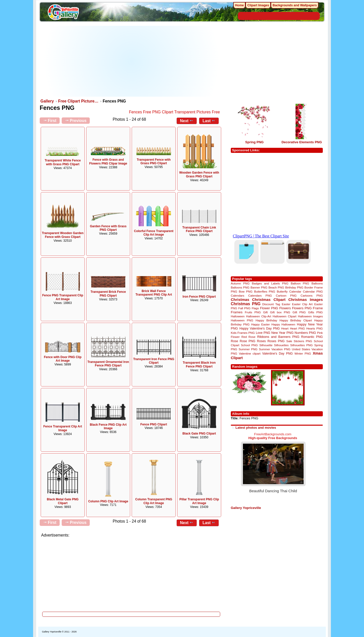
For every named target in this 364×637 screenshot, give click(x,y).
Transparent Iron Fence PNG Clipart (154, 361)
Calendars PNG (260, 295)
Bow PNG (246, 291)
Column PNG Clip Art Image (108, 501)
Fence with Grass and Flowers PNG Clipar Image (108, 162)
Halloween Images (310, 316)
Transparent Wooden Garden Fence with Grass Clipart (63, 235)
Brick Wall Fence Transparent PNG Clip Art (154, 293)
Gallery (47, 101)
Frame (318, 308)
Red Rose (248, 337)
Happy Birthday (266, 320)
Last (209, 121)
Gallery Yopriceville (246, 508)
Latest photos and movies (256, 428)
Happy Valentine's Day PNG (260, 328)
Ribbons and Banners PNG (278, 337)
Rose (234, 341)
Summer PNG (248, 349)
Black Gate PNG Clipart (199, 434)
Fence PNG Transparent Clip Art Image (63, 297)
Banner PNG (259, 287)
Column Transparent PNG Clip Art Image (154, 501)
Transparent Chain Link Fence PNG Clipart (199, 229)
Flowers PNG (302, 308)
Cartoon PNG (286, 295)
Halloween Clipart (285, 316)
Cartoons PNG (312, 295)
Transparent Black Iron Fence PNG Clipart (199, 365)
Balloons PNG (240, 287)
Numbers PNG (305, 333)
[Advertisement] (132, 61)
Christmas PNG (246, 304)
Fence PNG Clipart (154, 424)
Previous (76, 120)
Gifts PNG (315, 312)
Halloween (238, 316)
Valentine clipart (250, 353)
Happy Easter (261, 324)
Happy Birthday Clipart (296, 320)
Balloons (317, 283)
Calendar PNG (313, 291)
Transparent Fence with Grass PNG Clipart (154, 162)
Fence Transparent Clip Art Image (63, 428)
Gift (265, 312)
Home (240, 5)
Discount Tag (271, 304)
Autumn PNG (240, 283)
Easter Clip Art (302, 304)
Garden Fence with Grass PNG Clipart (108, 228)
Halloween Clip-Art (259, 316)
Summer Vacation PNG (275, 349)
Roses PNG (276, 341)
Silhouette (266, 345)
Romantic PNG (312, 337)
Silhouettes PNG (301, 345)
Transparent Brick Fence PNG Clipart (108, 294)
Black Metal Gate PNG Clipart (63, 501)
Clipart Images (258, 5)
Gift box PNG (280, 312)
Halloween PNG (242, 320)
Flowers (285, 308)
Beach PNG (276, 287)
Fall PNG (244, 308)
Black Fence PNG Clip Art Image (108, 427)
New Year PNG (282, 333)
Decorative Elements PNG (302, 142)
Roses (261, 341)
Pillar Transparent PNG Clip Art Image (199, 501)
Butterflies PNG (265, 291)
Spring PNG (254, 142)
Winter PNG (303, 353)
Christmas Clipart (269, 300)
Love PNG (263, 333)
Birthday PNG (294, 287)
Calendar (295, 291)
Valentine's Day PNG (277, 354)
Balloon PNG (300, 283)
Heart (285, 328)
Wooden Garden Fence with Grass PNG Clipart (199, 174)
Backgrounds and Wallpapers (295, 5)
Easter (286, 304)
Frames (237, 312)
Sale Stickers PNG (299, 341)
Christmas (240, 300)
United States (301, 349)
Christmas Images (306, 300)
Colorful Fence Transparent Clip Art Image (154, 233)
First (50, 120)
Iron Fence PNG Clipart (199, 297)
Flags (255, 308)
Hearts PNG (315, 328)
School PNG (249, 345)
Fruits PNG (253, 312)
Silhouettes (281, 345)
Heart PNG (297, 328)
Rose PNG (247, 341)
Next (187, 121)
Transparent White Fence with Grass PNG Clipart (63, 162)
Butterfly (282, 291)
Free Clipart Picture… (78, 101)
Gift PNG (299, 312)
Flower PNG (269, 308)
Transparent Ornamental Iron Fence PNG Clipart (108, 364)
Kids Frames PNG (243, 333)
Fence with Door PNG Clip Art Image (63, 359)
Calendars (237, 295)
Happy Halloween (283, 324)
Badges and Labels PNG (270, 283)
